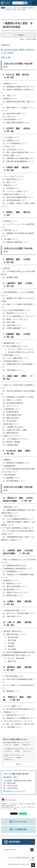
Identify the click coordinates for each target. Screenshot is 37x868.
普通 (17, 745)
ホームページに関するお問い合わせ (19, 858)
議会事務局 (24, 8)
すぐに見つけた (9, 757)
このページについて (10, 850)
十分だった (8, 745)
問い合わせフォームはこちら (14, 791)
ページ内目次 (19, 35)
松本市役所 (14, 842)
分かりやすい (9, 751)
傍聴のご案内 (6, 57)
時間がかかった (9, 759)
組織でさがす (17, 8)
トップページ (9, 8)
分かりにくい (28, 751)
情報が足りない (27, 745)
